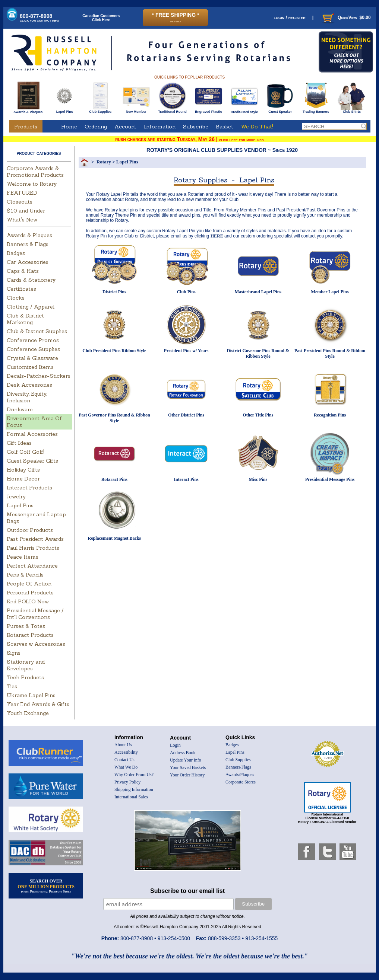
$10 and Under (26, 211)
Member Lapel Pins (330, 292)
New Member (136, 110)
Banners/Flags (238, 767)
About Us (123, 745)
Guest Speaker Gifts (32, 461)
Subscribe (196, 127)
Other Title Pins (258, 415)
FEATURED (22, 193)
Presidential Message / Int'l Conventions (35, 614)
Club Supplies (100, 110)
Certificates (21, 289)
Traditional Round (172, 110)
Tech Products (25, 677)
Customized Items (30, 367)
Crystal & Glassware (32, 358)
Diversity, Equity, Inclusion (27, 397)
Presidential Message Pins (330, 479)
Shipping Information (134, 789)
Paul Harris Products (33, 548)
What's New (22, 220)
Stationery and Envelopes (26, 665)
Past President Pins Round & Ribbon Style (330, 353)
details (176, 21)
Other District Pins (186, 415)
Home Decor (23, 479)
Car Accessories (28, 262)
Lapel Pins (65, 110)
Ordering (96, 127)
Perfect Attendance (32, 566)
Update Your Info (186, 760)
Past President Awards (35, 539)
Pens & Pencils (25, 575)
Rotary (104, 162)
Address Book (183, 753)
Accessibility (126, 752)
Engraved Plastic (209, 110)
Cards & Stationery (31, 280)
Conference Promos (33, 340)
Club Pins (186, 292)
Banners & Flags (28, 244)
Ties (12, 686)
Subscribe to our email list (187, 891)
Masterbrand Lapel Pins (258, 292)
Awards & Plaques (28, 110)
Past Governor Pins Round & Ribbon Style (114, 418)
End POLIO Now (28, 601)
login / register (289, 17)
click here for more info (241, 140)
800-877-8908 (40, 18)
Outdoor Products (30, 530)
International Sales (131, 797)
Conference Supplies (33, 349)
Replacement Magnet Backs (115, 538)
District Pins (114, 292)
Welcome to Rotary (32, 184)
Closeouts (20, 202)
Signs (14, 653)
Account (125, 127)
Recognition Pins (330, 415)
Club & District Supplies (37, 331)
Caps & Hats (23, 271)
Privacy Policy (127, 782)
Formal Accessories (32, 434)
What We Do (126, 767)
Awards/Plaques (240, 775)
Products (26, 127)
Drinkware (20, 409)
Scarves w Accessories (36, 644)
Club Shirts (352, 110)
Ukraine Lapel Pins (31, 695)
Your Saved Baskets (188, 767)
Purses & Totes (26, 626)
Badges (16, 253)
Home (69, 127)
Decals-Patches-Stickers (39, 376)
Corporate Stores (241, 782)
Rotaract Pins (114, 479)
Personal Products (30, 593)
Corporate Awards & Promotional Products (35, 172)
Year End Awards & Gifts (38, 704)
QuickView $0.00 (346, 17)
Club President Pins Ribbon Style (114, 351)
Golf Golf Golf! (26, 452)
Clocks (16, 298)
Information (160, 127)
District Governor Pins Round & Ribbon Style (258, 353)
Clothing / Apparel (31, 307)
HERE (217, 236)
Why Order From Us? (134, 775)
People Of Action (29, 584)
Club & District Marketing (25, 319)
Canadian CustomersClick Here (101, 18)
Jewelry (16, 497)
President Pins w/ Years (186, 351)
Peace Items (23, 557)
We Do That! (257, 127)
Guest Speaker (280, 110)
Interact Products (29, 488)
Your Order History (187, 775)
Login (175, 745)
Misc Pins (258, 479)
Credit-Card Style (244, 111)
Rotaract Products (30, 635)
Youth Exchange (28, 713)
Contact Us (124, 760)
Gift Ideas (19, 443)
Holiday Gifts (23, 470)
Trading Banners (316, 110)
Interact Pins (186, 479)
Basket (225, 127)
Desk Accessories (29, 385)
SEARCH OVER (46, 886)
